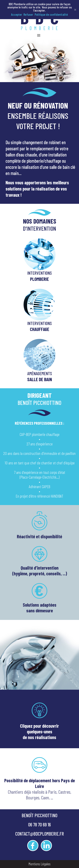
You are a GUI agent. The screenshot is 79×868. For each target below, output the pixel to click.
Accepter (17, 14)
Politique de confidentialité (51, 14)
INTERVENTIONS (39, 273)
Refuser (28, 14)
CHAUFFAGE (40, 329)
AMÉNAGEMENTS (40, 373)
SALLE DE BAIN (40, 379)
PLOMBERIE (39, 279)
